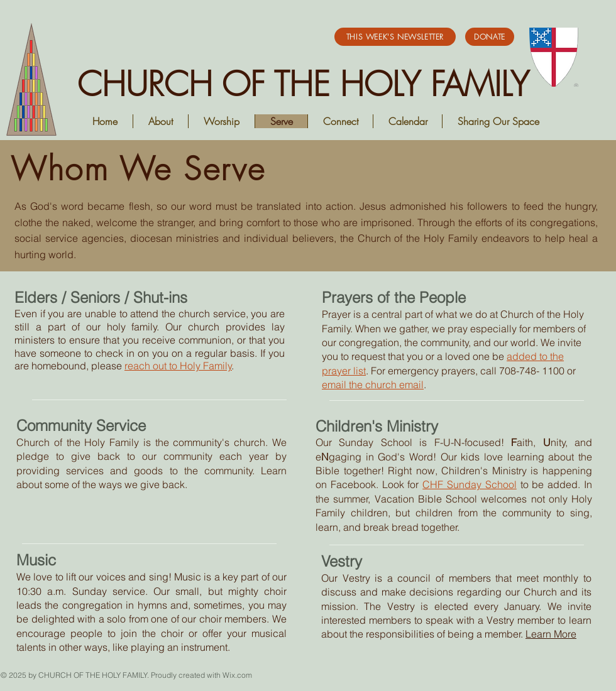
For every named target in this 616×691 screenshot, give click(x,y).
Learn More (551, 634)
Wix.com (237, 675)
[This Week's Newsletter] (395, 37)
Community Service (81, 426)
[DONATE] (490, 37)
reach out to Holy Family (178, 366)
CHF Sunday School (470, 484)
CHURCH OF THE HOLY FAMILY (303, 84)
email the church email (373, 384)
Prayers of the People (394, 297)
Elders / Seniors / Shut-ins (101, 297)
